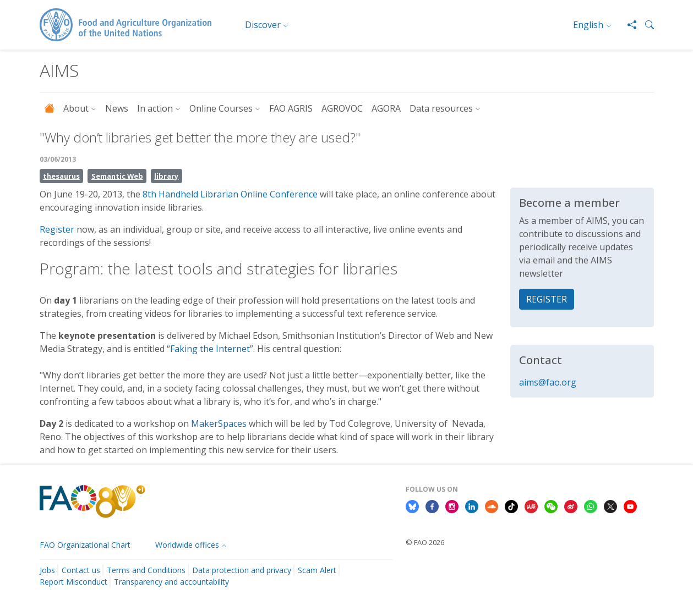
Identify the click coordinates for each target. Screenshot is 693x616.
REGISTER (547, 299)
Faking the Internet (210, 349)
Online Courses (221, 108)
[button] (645, 25)
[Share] (627, 25)
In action (155, 108)
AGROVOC (342, 108)
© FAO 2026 (425, 542)
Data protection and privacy (242, 570)
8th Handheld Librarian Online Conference (230, 194)
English (588, 25)
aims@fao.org (548, 382)
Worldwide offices (187, 545)
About (76, 108)
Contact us (81, 570)
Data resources (441, 108)
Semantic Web (117, 176)
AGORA (386, 108)
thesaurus (61, 176)
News (117, 108)
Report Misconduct (73, 582)
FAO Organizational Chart (85, 545)
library (166, 176)
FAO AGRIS (291, 108)
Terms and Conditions (146, 570)
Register (57, 229)
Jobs (47, 570)
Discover (263, 25)
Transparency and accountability (171, 582)
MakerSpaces (220, 424)
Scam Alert (317, 570)
